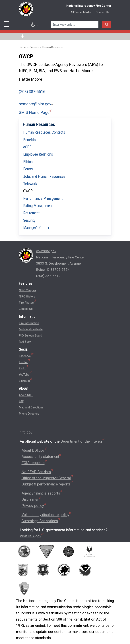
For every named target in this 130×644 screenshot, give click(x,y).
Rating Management (38, 206)
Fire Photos (28, 302)
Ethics (28, 162)
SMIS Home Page (36, 113)
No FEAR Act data (38, 472)
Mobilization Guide (31, 329)
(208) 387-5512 (48, 276)
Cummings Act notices (41, 521)
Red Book (25, 342)
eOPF (27, 147)
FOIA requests (34, 463)
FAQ (21, 401)
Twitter (25, 362)
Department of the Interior (83, 441)
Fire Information (29, 323)
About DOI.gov (34, 450)
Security (29, 220)
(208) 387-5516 (32, 92)
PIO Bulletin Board (30, 336)
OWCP (28, 191)
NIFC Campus (28, 290)
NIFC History (27, 296)
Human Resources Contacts (44, 132)
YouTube (26, 374)
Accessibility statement (42, 457)
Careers (34, 47)
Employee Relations (38, 154)
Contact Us (103, 12)
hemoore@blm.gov (36, 104)
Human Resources (53, 47)
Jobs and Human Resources (44, 176)
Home (22, 47)
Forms (28, 169)
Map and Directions (31, 407)
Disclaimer (31, 499)
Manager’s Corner (36, 228)
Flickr (24, 368)
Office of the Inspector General (48, 478)
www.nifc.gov (46, 251)
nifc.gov (26, 432)
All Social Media (81, 12)
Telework (30, 184)
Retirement (31, 213)
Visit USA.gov (32, 536)
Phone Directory (29, 414)
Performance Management (43, 198)
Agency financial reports (42, 493)
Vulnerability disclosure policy (47, 515)
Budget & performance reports (47, 484)
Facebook (26, 355)
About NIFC (26, 395)
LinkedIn (26, 380)
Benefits (29, 140)
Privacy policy (34, 506)
